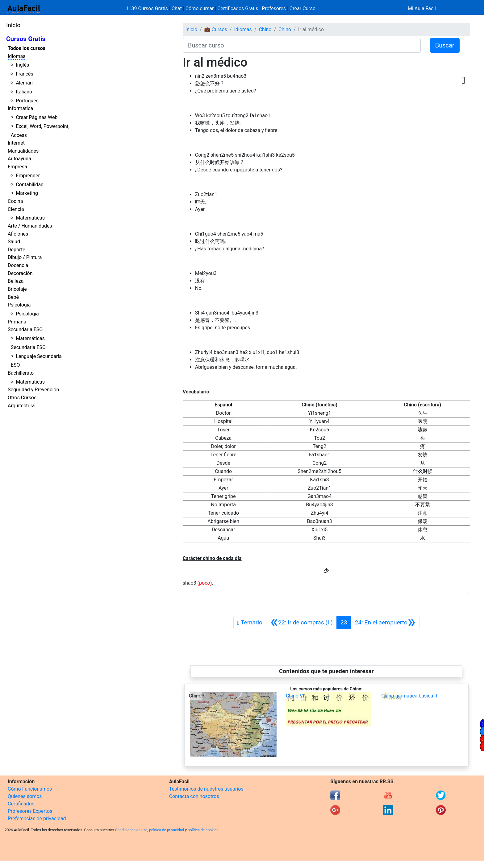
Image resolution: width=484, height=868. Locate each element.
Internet (16, 143)
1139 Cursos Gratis (148, 8)
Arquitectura (21, 406)
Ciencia (16, 209)
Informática (20, 108)
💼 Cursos (216, 29)
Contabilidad (30, 185)
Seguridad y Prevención (33, 390)
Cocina (15, 201)
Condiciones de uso (131, 830)
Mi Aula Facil (422, 8)
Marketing (27, 193)
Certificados (21, 804)
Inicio (13, 25)
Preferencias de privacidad (37, 819)
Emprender (28, 176)
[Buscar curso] (302, 45)
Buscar (445, 45)
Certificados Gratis (238, 8)
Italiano (24, 92)
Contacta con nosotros (194, 796)
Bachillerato (21, 373)
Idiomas (17, 56)
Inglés (22, 65)
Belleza (16, 281)
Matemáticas (30, 218)
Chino (265, 29)
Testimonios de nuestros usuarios (206, 789)
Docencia (18, 265)
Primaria (17, 322)
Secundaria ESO (25, 329)
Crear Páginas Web (37, 117)
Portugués (27, 101)
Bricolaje (17, 289)
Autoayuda (19, 159)
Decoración (20, 273)
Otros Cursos (22, 398)
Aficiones (18, 234)
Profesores (274, 8)
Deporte (17, 250)
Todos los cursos (27, 48)
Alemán (24, 83)
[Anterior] (301, 623)
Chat (177, 8)
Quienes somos (25, 796)
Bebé (13, 297)
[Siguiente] (385, 623)
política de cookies (203, 830)
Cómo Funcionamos (30, 789)
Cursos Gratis (26, 39)
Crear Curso (302, 8)
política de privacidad (167, 830)
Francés (24, 74)
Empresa (17, 167)
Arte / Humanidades (30, 226)
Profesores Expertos (30, 811)
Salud (14, 242)
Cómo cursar (200, 8)
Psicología (19, 305)
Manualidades (23, 151)
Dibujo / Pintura (25, 257)
